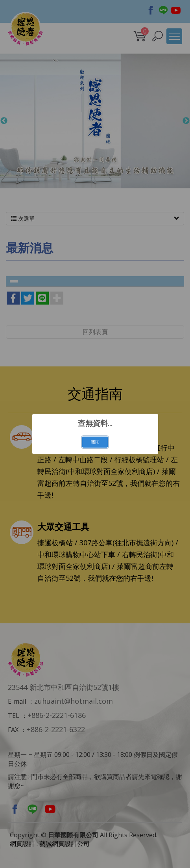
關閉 (95, 442)
